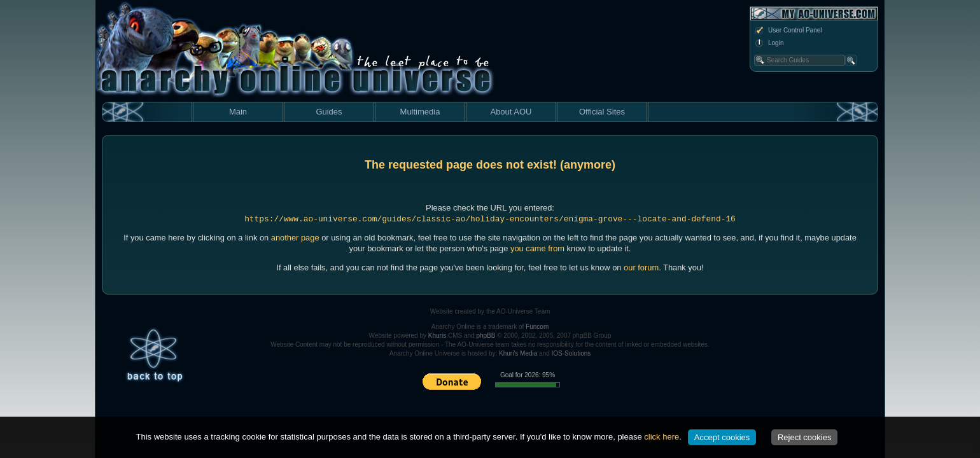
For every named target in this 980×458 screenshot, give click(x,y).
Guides (329, 112)
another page (295, 238)
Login (769, 43)
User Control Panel (788, 31)
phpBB (486, 336)
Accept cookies (722, 437)
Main (238, 112)
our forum (641, 267)
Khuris (437, 336)
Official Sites (602, 112)
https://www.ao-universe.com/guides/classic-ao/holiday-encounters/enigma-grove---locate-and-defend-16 (490, 219)
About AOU (511, 112)
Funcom (537, 327)
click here (661, 437)
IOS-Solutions (571, 353)
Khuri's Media (518, 353)
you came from (537, 248)
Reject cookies (805, 437)
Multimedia (420, 112)
